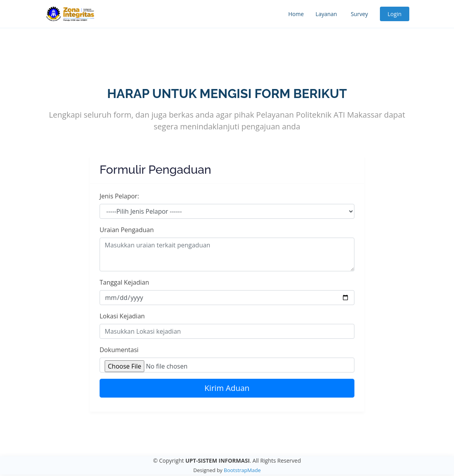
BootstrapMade (242, 470)
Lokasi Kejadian (122, 316)
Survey (360, 14)
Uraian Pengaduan (127, 230)
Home (296, 14)
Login (395, 14)
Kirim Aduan (227, 388)
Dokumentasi (119, 350)
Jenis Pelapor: (119, 196)
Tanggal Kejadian (124, 282)
